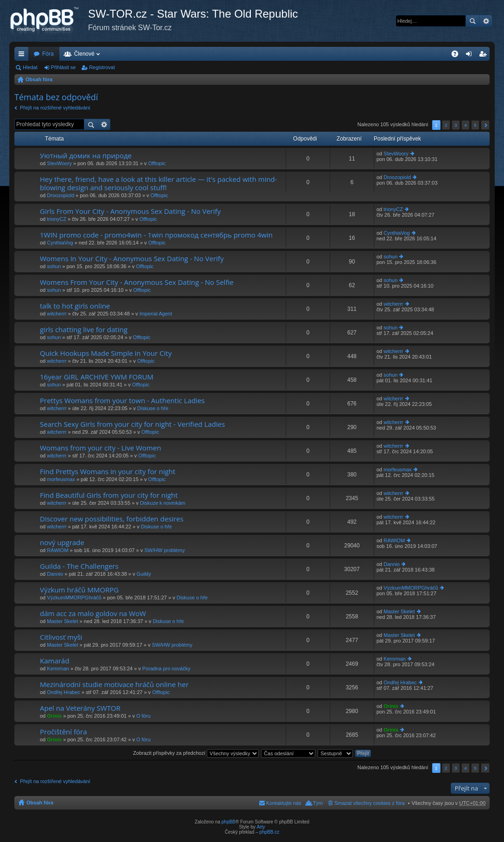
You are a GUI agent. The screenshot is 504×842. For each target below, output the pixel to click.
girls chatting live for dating (84, 330)
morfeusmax (61, 479)
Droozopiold (61, 195)
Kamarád (54, 661)
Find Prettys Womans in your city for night (108, 472)
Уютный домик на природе (86, 156)
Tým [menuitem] (318, 803)
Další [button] (485, 125)
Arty (261, 827)
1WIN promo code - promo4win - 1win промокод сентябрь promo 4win (156, 235)
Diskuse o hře (153, 408)
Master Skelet (62, 621)
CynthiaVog (60, 243)
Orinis (54, 716)
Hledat (472, 21)
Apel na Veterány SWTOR (80, 708)
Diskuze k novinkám (163, 503)
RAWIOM (57, 550)
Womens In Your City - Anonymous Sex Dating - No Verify (132, 259)
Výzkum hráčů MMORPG (79, 590)
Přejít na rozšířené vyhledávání (55, 108)
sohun (54, 266)
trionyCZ (57, 219)
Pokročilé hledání (486, 21)
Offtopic (157, 163)
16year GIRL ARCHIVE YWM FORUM (97, 377)
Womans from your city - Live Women (100, 448)
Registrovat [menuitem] (485, 56)
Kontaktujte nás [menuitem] (284, 803)
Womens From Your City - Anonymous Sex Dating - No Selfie (137, 282)
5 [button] (475, 125)
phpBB (229, 822)
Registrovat (102, 67)
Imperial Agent (156, 314)
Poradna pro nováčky (166, 668)
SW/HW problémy (164, 550)
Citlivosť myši (61, 637)
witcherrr (57, 314)
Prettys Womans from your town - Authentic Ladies (122, 401)
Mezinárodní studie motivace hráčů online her (114, 685)
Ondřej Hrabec (64, 692)
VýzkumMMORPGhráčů (74, 598)
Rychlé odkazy (23, 56)
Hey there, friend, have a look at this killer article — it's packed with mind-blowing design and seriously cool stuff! (159, 183)
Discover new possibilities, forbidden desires (112, 519)
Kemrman (58, 668)
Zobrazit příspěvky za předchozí (196, 753)
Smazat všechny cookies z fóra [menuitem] (370, 803)
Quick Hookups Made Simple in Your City (106, 353)
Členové (84, 54)
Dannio (55, 574)
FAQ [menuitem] (458, 56)
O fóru (144, 716)
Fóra (48, 54)
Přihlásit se (64, 67)
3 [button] (456, 125)
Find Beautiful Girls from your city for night (109, 495)
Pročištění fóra (63, 732)
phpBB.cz (269, 832)
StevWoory (59, 163)
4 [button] (466, 125)
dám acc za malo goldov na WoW (93, 614)
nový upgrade (62, 543)
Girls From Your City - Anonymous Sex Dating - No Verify (130, 211)
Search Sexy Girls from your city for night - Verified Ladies (132, 424)
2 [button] (446, 125)
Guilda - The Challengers (79, 566)
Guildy (144, 574)
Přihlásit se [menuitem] (471, 56)
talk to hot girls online (75, 306)
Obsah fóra (39, 79)
